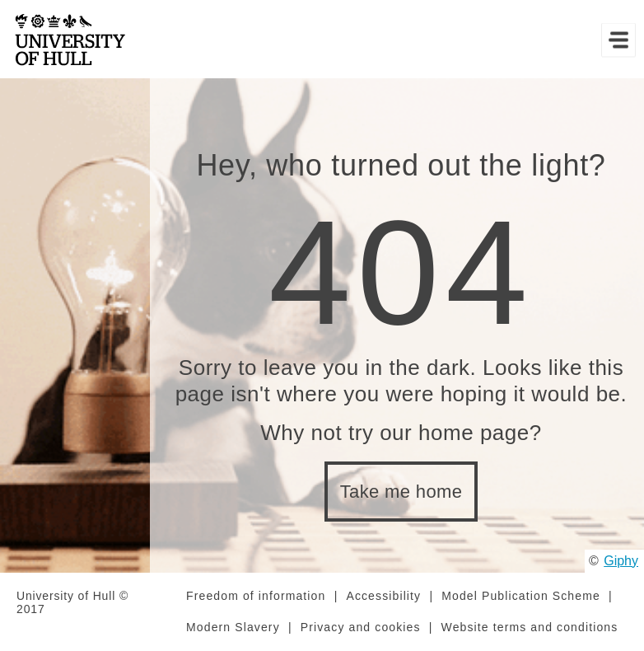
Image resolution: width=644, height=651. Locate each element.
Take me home (401, 492)
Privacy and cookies (361, 627)
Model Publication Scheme (521, 596)
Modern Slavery (233, 627)
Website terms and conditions (530, 627)
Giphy (621, 561)
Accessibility (383, 596)
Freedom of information (256, 596)
